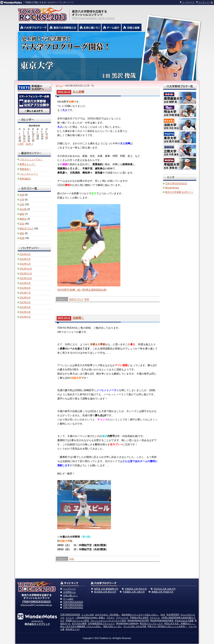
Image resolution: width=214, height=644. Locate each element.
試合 (72, 559)
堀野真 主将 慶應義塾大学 (106, 589)
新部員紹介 (25, 179)
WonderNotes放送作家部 (162, 620)
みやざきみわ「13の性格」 (108, 615)
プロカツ (111, 618)
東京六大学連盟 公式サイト (179, 192)
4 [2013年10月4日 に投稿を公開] (37, 132)
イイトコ (70, 618)
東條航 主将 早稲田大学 (163, 592)
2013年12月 (26, 269)
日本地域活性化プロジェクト (101, 623)
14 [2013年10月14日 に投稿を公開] (20, 136)
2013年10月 (26, 278)
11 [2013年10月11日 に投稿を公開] (38, 134)
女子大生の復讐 (79, 623)
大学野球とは (69, 592)
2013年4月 (25, 307)
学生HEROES (173, 615)
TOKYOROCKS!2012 (73, 607)
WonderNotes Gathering (127, 623)
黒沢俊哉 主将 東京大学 (105, 592)
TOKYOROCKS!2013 (176, 183)
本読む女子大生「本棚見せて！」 (180, 623)
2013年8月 (25, 288)
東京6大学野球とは (63, 27)
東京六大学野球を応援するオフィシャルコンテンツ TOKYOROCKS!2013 (41, 13)
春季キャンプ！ (28, 164)
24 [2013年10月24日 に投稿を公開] (33, 139)
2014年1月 (25, 264)
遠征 (22, 233)
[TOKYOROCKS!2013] (36, 602)
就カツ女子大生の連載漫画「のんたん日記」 (81, 626)
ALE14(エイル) (73, 629)
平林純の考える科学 (139, 618)
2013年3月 (25, 312)
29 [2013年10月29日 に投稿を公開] (24, 141)
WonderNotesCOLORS (138, 620)
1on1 (163, 615)
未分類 (23, 209)
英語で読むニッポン (113, 626)
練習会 (23, 219)
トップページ (188, 2)
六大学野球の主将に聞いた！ (90, 27)
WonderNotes (172, 188)
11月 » (29, 144)
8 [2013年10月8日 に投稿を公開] (24, 134)
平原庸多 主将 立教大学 (134, 592)
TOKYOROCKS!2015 (70, 615)
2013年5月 (25, 302)
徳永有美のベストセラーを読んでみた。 (140, 615)
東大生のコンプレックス (151, 623)
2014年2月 (25, 259)
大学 (22, 200)
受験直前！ (25, 169)
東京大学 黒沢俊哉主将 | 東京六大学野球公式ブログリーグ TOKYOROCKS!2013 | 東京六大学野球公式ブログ (107, 56)
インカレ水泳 (88, 615)
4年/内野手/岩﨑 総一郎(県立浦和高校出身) (82, 290)
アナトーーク (122, 618)
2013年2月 (25, 317)
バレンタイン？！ (29, 174)
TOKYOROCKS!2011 (73, 605)
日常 (22, 204)
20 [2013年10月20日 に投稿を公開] (47, 136)
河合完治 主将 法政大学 (165, 589)
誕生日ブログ (76, 299)
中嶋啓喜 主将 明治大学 (136, 589)
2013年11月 (26, 273)
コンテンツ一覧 (206, 2)
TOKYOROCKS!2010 (73, 602)
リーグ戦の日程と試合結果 (132, 27)
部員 (87, 299)
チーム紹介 (68, 599)
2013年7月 (25, 293)
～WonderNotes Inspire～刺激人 (90, 618)
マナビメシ (155, 618)
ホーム (59, 86)
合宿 (22, 195)
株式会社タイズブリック (37, 624)
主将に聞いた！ (70, 596)
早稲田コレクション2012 (77, 620)
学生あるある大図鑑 (184, 620)
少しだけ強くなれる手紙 (135, 626)
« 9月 (21, 144)
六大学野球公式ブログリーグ (33, 27)
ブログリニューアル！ (31, 159)
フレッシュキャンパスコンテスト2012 (108, 620)
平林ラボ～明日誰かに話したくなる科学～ (167, 626)
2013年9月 (25, 283)
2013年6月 (25, 298)
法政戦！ (78, 318)
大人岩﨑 (78, 92)
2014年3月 (25, 254)
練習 (22, 214)
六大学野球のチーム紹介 (111, 27)
